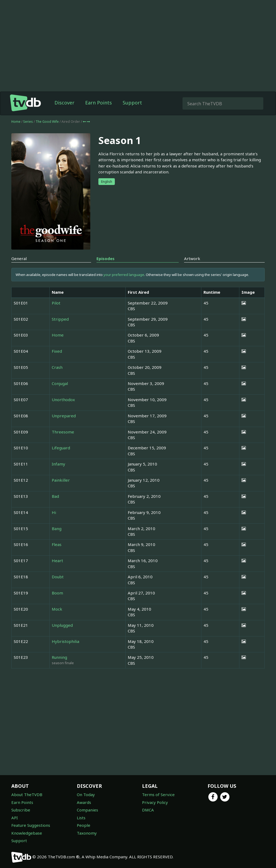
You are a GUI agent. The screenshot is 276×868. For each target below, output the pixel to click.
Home (16, 122)
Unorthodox (63, 400)
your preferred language (124, 275)
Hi (54, 512)
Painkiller (61, 480)
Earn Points (99, 103)
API (15, 818)
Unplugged (62, 625)
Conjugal (60, 383)
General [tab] (19, 258)
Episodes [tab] (106, 258)
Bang (57, 528)
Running (59, 657)
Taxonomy (87, 833)
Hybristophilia (65, 641)
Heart (57, 561)
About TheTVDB (27, 794)
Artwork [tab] (192, 258)
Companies (87, 810)
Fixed (57, 351)
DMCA (148, 810)
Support (132, 103)
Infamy (58, 464)
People (84, 825)
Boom (57, 593)
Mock (57, 609)
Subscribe (21, 810)
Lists (81, 818)
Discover (64, 103)
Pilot (56, 303)
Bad (55, 496)
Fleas (57, 544)
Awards (84, 802)
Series (28, 122)
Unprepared (64, 416)
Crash (57, 367)
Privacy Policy (155, 802)
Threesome (63, 432)
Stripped (60, 319)
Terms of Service (158, 794)
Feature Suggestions (31, 825)
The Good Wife (48, 122)
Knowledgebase (27, 833)
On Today (86, 794)
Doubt (58, 577)
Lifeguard (61, 448)
